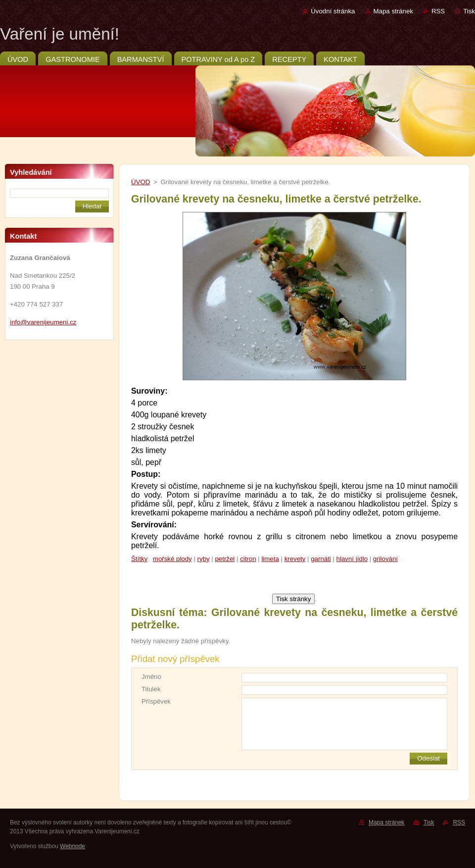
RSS (438, 11)
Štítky (139, 559)
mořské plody (172, 559)
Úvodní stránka (333, 11)
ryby (204, 559)
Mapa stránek (393, 11)
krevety (295, 559)
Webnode (72, 846)
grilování (385, 559)
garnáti (321, 559)
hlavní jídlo (352, 559)
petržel (225, 559)
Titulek (151, 689)
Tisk (469, 11)
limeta (270, 559)
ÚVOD (141, 182)
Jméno (151, 677)
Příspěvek (156, 701)
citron (248, 559)
